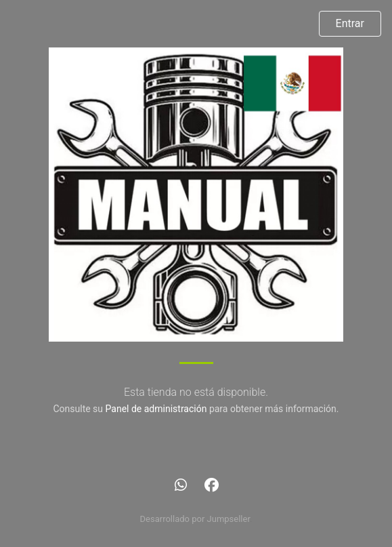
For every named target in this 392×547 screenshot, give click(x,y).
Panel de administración (156, 409)
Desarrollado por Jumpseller (195, 519)
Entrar (350, 23)
